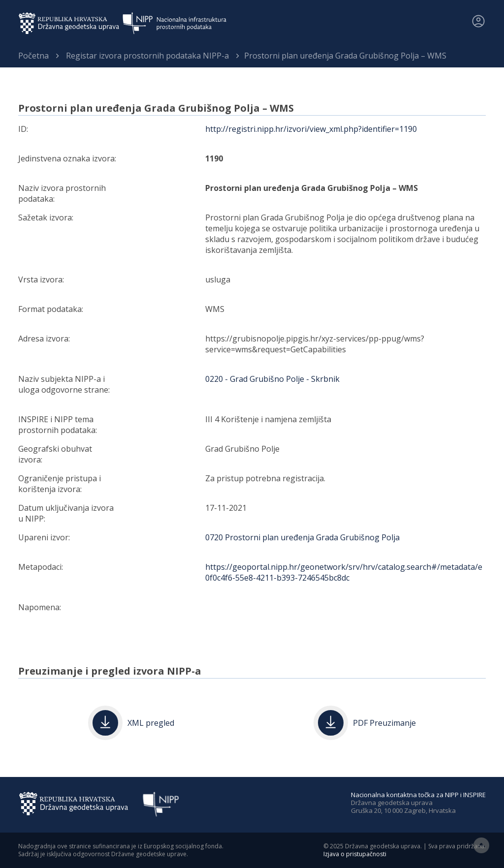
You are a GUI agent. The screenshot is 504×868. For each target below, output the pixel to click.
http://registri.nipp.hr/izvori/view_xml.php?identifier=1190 (311, 129)
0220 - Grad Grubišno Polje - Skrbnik (272, 379)
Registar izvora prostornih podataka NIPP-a (147, 56)
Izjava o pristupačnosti (355, 854)
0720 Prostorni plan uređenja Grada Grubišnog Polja (302, 537)
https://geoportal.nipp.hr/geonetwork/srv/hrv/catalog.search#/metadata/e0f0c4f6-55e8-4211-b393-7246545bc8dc (344, 572)
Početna (33, 56)
